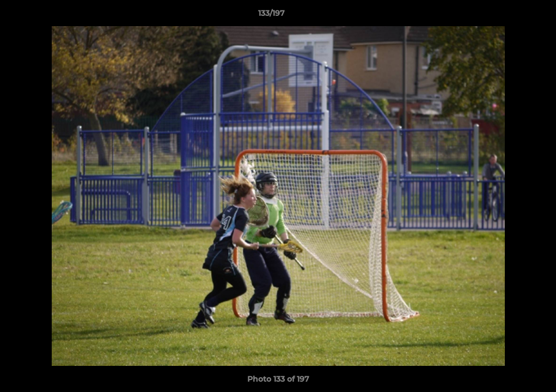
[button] (510, 16)
